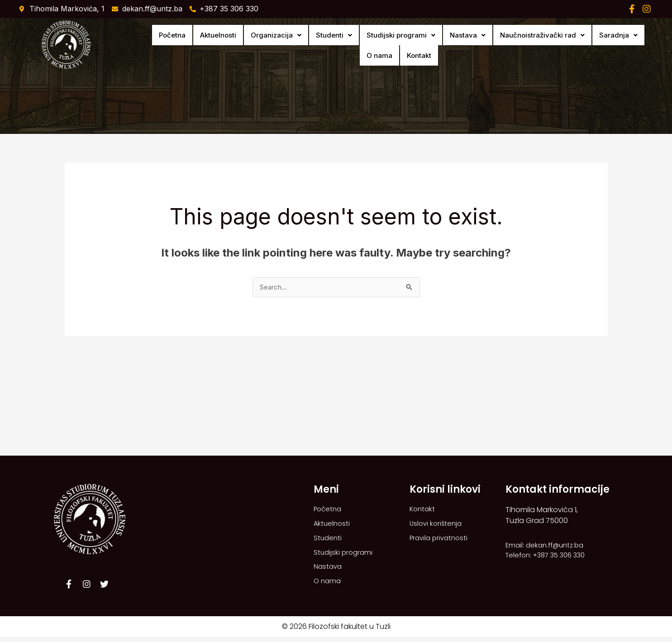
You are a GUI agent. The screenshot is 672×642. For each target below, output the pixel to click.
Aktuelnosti (201, 45)
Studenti (305, 45)
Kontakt (637, 45)
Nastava (426, 45)
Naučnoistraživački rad (494, 45)
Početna (162, 45)
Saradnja (564, 45)
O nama (604, 45)
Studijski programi (365, 45)
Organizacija (253, 45)
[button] (253, 45)
